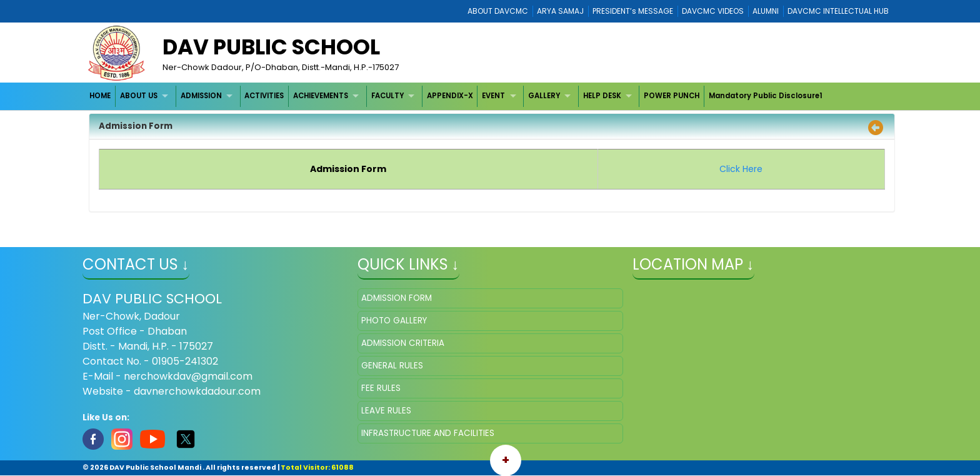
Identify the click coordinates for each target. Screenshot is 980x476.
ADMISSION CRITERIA (403, 343)
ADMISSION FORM (397, 298)
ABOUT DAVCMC (498, 11)
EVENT (493, 96)
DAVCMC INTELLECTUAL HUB (838, 11)
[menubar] (456, 96)
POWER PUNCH (672, 96)
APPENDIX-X (450, 96)
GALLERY (544, 96)
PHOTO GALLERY (394, 321)
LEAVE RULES (386, 411)
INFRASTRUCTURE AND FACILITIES (428, 433)
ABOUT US (139, 96)
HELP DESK (602, 96)
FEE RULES (381, 388)
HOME (100, 96)
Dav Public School (271, 47)
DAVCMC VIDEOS (713, 11)
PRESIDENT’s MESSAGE (633, 11)
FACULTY (387, 96)
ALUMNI (766, 11)
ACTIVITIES (264, 96)
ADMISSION (201, 96)
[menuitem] (101, 96)
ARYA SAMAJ (560, 11)
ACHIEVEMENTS (321, 96)
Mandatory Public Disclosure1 (766, 96)
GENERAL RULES (392, 366)
